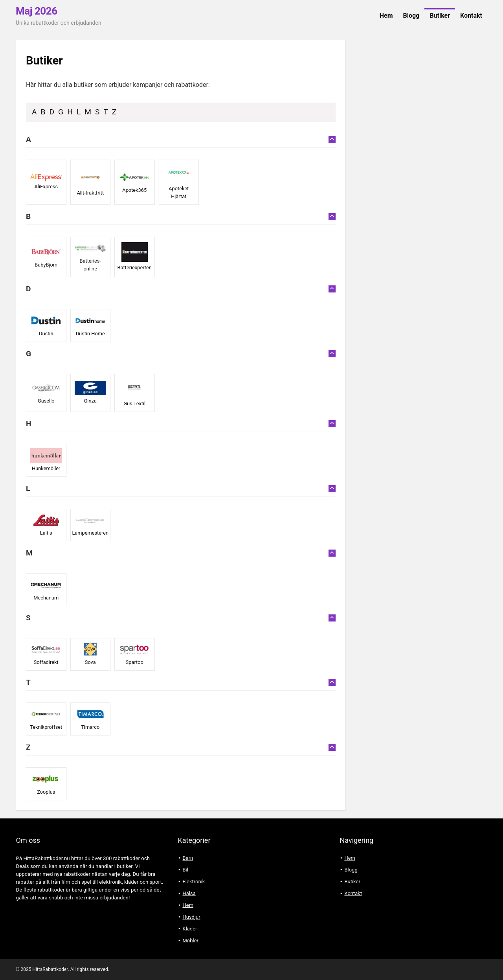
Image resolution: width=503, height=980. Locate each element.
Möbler (190, 940)
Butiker (440, 16)
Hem (386, 16)
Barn (188, 858)
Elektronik (194, 882)
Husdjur (191, 917)
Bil (185, 870)
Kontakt (471, 16)
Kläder (190, 929)
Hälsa (189, 893)
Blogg (411, 16)
